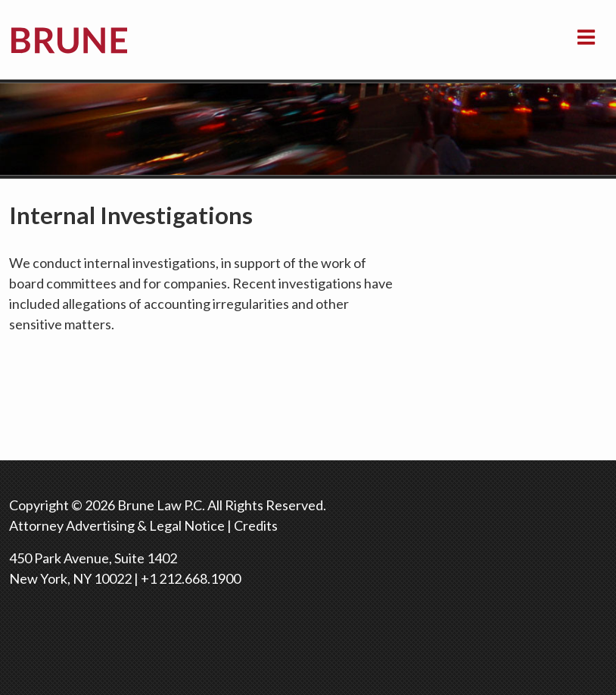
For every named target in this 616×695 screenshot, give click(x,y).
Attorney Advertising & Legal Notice (117, 525)
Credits (256, 525)
